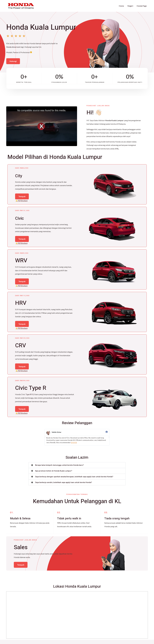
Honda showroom (14, 47)
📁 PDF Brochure (22, 201)
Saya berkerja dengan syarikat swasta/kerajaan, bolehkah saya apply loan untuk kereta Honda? (74, 480)
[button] (45, 441)
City (20, 175)
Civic (21, 219)
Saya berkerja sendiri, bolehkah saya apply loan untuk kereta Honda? (64, 486)
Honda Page (142, 6)
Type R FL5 (30, 397)
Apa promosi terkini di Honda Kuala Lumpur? (54, 475)
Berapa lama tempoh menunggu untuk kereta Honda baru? (59, 469)
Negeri (130, 6)
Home (121, 6)
